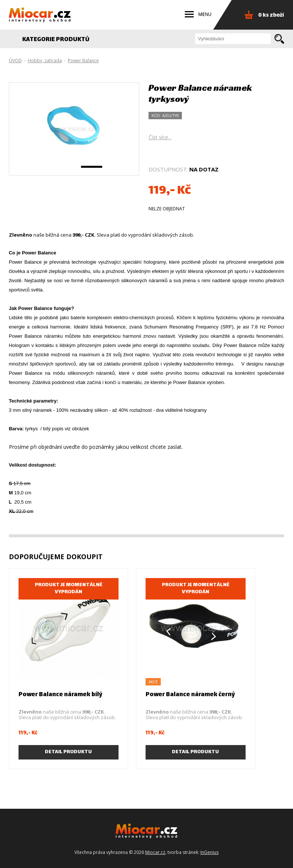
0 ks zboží (271, 15)
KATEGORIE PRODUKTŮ (60, 40)
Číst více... (160, 137)
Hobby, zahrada (45, 61)
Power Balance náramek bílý (60, 695)
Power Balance (83, 61)
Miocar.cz (155, 852)
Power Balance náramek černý (190, 695)
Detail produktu (68, 752)
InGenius (209, 852)
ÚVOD (15, 61)
